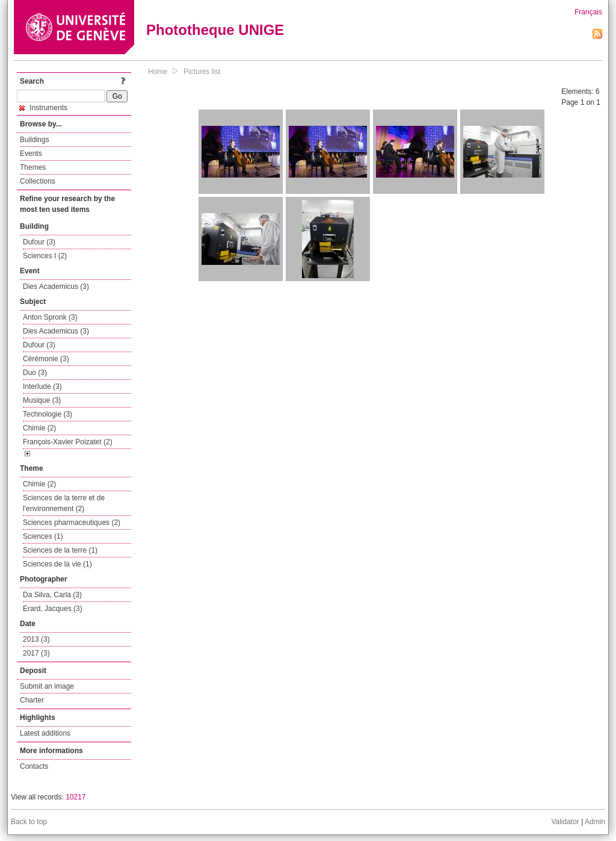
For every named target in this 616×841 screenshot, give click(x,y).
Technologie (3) (48, 414)
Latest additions (45, 733)
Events (31, 154)
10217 (75, 797)
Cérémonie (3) (46, 359)
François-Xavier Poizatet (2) (68, 442)
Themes (33, 167)
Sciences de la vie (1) (57, 564)
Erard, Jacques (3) (53, 609)
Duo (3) (35, 373)
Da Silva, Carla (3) (52, 595)
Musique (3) (42, 400)
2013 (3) (36, 639)
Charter (32, 700)
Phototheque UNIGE (215, 30)
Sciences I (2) (45, 256)
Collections (38, 181)
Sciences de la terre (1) (60, 550)
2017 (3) (36, 653)
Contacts (34, 766)
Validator (565, 822)
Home (158, 72)
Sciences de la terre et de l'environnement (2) (64, 503)
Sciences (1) (43, 536)
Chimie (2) (39, 428)
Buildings (35, 140)
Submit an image (47, 686)
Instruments (43, 108)
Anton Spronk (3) (50, 317)
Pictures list (202, 72)
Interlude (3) (42, 386)
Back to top (29, 822)
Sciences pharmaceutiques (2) (72, 523)
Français (588, 12)
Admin (595, 822)
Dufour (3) (39, 242)
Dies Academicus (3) (56, 287)
